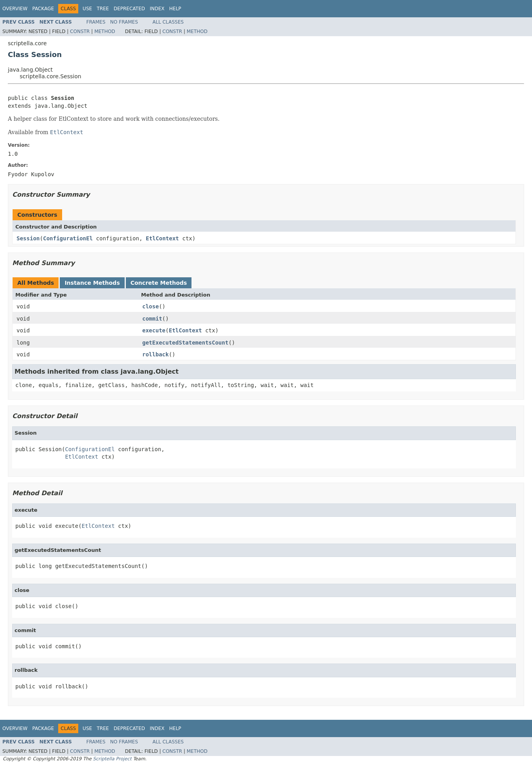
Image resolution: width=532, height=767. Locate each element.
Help (175, 9)
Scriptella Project (112, 759)
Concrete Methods (159, 283)
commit (152, 319)
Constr (80, 31)
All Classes (168, 22)
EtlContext (162, 238)
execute (154, 330)
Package (43, 9)
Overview (15, 9)
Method (105, 31)
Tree (103, 9)
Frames (96, 22)
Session (28, 238)
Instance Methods (92, 283)
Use (87, 9)
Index (157, 9)
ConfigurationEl (68, 238)
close (151, 306)
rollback (156, 354)
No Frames (124, 22)
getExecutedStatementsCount (185, 343)
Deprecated (129, 9)
